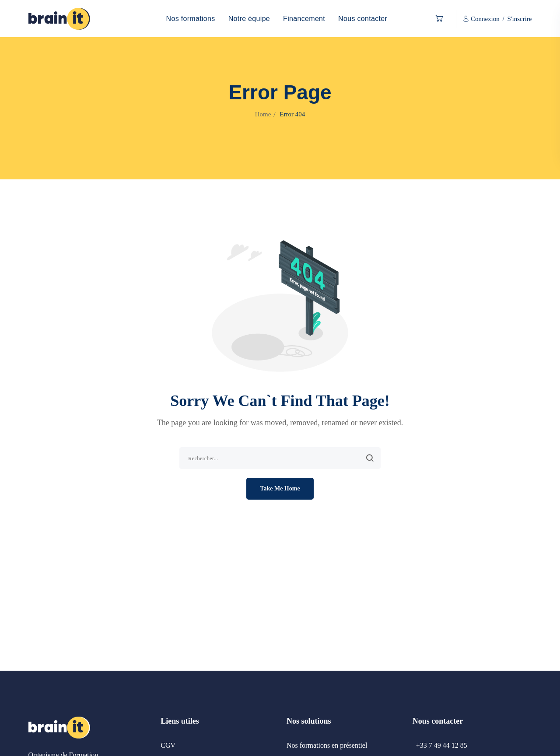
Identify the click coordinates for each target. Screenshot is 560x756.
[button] (437, 19)
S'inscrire (519, 19)
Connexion (485, 19)
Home (263, 114)
